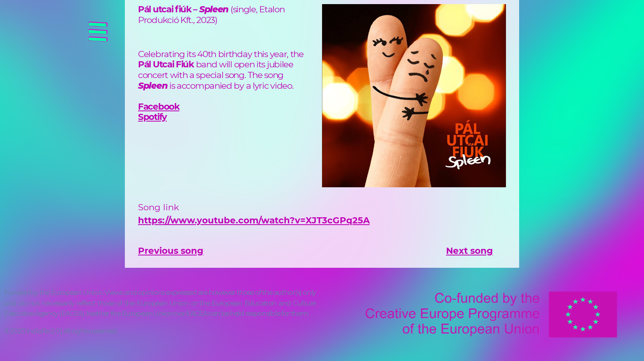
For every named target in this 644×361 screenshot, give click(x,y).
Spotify (152, 117)
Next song (469, 251)
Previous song (171, 251)
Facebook (159, 106)
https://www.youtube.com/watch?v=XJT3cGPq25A (254, 220)
